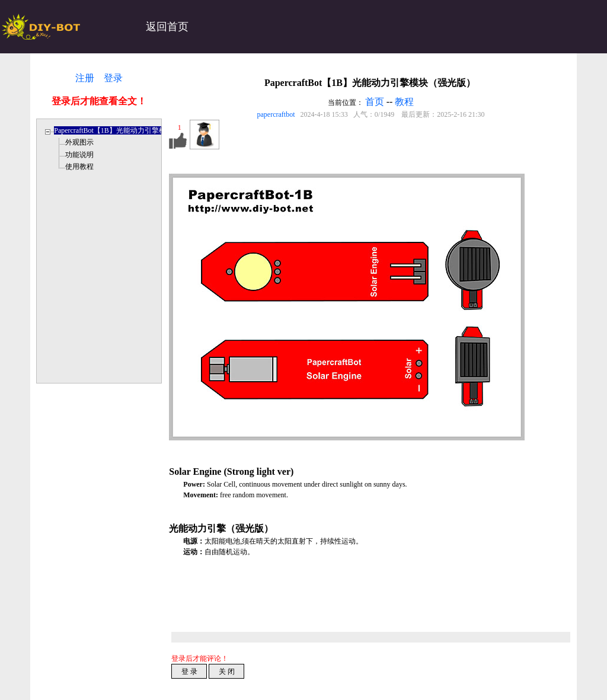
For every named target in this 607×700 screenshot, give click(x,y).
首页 (375, 102)
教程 (404, 102)
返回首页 (167, 27)
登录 (113, 78)
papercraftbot (276, 114)
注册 (85, 78)
